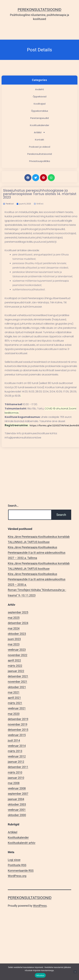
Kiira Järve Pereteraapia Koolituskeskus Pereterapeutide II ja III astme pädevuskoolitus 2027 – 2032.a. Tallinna (37, 553)
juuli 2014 (14, 740)
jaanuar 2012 (16, 762)
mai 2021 (14, 692)
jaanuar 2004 (16, 799)
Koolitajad (40, 104)
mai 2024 (14, 628)
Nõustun (40, 975)
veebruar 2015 (17, 735)
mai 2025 (14, 618)
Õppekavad (40, 97)
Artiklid (40, 132)
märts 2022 (15, 666)
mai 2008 (14, 783)
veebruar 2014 (17, 746)
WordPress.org (17, 876)
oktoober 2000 (17, 815)
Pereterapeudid (39, 118)
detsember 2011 (18, 767)
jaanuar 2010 (16, 778)
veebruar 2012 (17, 756)
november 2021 (18, 682)
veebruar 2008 (17, 788)
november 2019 (18, 724)
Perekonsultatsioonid (39, 10)
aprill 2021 (14, 698)
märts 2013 (15, 751)
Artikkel (13, 832)
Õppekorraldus (40, 111)
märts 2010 (15, 772)
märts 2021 (15, 703)
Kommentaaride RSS (21, 871)
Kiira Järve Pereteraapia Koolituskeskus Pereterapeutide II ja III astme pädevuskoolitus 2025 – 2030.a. (37, 579)
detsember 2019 (18, 719)
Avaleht (40, 89)
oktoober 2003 (17, 804)
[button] (28, 178)
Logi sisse (14, 860)
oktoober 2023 (17, 634)
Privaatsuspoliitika (40, 161)
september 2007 (18, 794)
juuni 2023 (14, 639)
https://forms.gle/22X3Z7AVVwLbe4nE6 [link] (54, 425)
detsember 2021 (18, 676)
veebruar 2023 (17, 650)
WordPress (40, 906)
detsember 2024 (18, 623)
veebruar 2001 (17, 810)
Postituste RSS (17, 865)
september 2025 (18, 612)
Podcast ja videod (40, 147)
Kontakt (40, 140)
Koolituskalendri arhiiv (22, 843)
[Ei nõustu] (75, 972)
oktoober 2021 (17, 687)
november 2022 (18, 655)
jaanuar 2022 (16, 671)
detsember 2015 (18, 730)
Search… (13, 506)
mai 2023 (14, 644)
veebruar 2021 (17, 708)
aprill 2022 (14, 660)
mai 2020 (14, 714)
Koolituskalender (40, 125)
